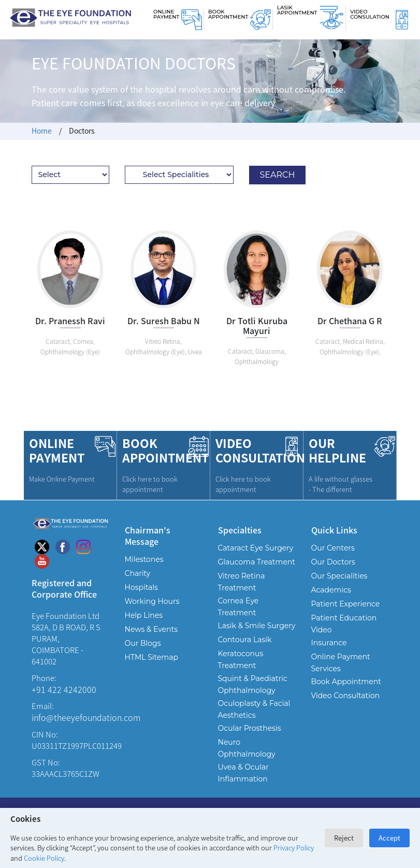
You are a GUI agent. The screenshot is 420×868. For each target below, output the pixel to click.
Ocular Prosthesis (250, 728)
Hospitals (141, 587)
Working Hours (152, 601)
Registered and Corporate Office (64, 588)
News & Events (151, 629)
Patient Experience (346, 604)
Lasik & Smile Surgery (257, 626)
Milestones (144, 559)
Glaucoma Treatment (257, 562)
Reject (344, 838)
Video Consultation (346, 696)
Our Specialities (339, 576)
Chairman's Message (148, 535)
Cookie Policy (44, 858)
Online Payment (166, 14)
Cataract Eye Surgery (256, 548)
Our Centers (333, 548)
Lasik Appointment (297, 10)
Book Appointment (228, 14)
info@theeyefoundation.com (86, 717)
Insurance (329, 643)
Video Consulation (370, 14)
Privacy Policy (294, 848)
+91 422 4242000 (64, 689)
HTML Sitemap (151, 657)
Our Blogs (143, 643)
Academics (331, 590)
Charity (138, 573)
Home (42, 131)
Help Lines (144, 615)
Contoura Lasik (245, 640)
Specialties (240, 530)
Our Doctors (333, 562)
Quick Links (334, 530)
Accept (389, 838)
